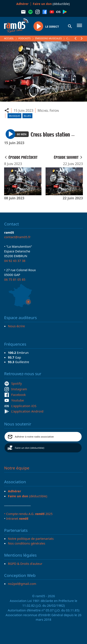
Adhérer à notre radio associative (34, 437)
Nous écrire (16, 326)
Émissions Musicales (48, 38)
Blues (27, 116)
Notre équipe (17, 468)
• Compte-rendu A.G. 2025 (28, 514)
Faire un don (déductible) (30, 448)
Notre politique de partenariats (31, 539)
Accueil (9, 38)
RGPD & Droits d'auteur (25, 564)
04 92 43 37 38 (15, 261)
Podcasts (24, 38)
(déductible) (51, 4)
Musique (14, 116)
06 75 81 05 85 (15, 279)
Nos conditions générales (27, 543)
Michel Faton (48, 110)
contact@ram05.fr (17, 237)
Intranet (17, 518)
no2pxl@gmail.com (22, 584)
